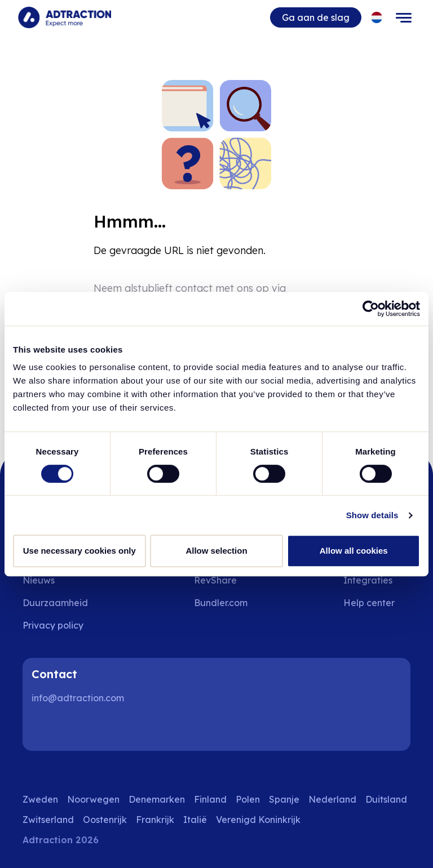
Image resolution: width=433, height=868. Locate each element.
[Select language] (377, 18)
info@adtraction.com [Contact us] (78, 698)
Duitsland (386, 799)
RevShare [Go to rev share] (215, 580)
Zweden (40, 799)
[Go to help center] (377, 603)
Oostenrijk (105, 820)
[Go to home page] (65, 17)
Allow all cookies (354, 551)
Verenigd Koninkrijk (258, 820)
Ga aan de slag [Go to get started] (316, 17)
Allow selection (216, 551)
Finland (210, 799)
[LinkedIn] (45, 728)
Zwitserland (48, 820)
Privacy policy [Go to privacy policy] (53, 625)
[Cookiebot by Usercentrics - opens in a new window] (371, 309)
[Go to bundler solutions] (229, 603)
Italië (195, 820)
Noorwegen (93, 799)
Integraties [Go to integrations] (368, 580)
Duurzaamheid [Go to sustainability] (55, 603)
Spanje (284, 799)
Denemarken (157, 799)
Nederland (332, 799)
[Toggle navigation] (404, 17)
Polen (248, 799)
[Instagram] (81, 728)
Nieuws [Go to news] (39, 580)
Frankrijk (155, 820)
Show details (372, 515)
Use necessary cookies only (79, 551)
